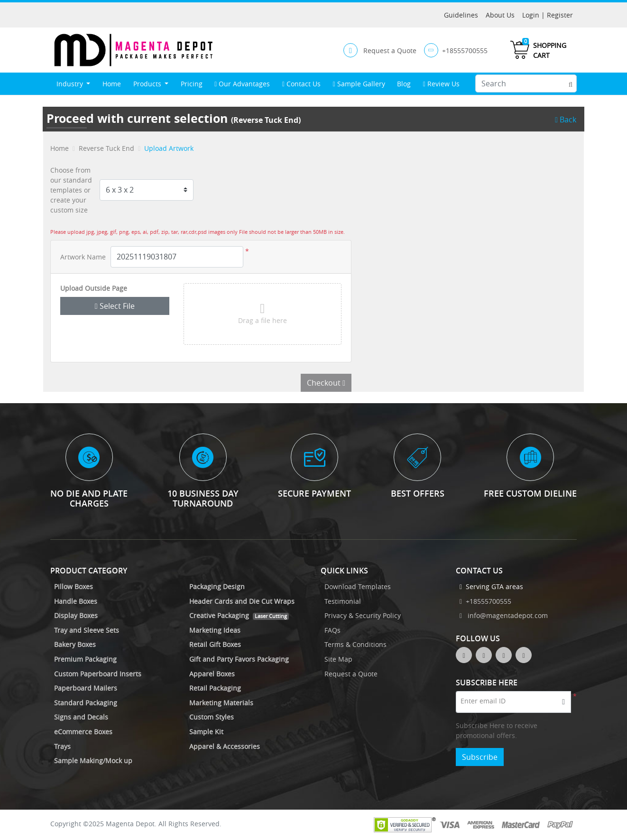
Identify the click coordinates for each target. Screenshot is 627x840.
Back (566, 120)
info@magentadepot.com (504, 615)
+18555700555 (485, 601)
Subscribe (480, 757)
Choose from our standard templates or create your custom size (71, 190)
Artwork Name (83, 257)
